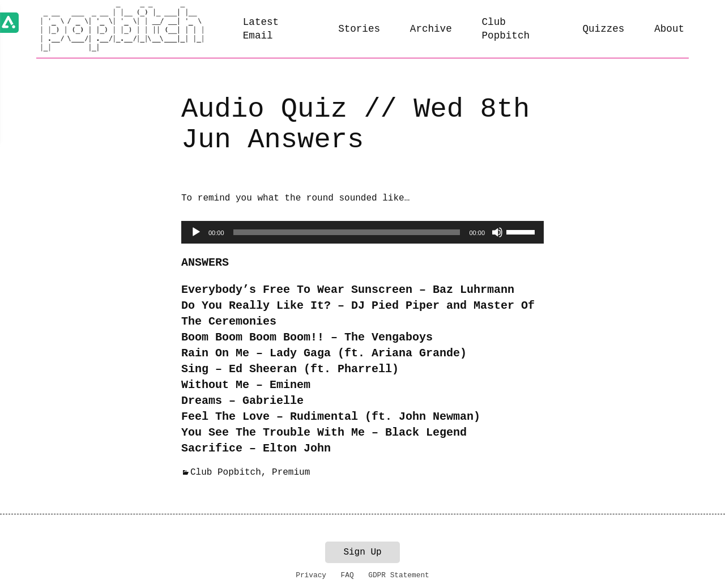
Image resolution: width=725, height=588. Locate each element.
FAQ (347, 575)
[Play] (196, 232)
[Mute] (497, 232)
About (669, 29)
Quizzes (604, 29)
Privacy (311, 575)
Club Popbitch (506, 29)
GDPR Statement (399, 575)
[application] (362, 232)
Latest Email (261, 29)
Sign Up (362, 552)
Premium (291, 472)
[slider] (347, 232)
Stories (359, 29)
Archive (431, 29)
